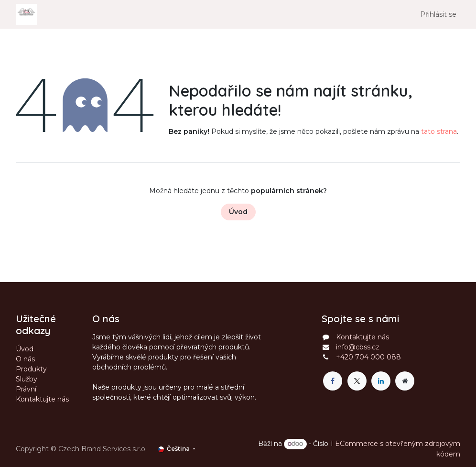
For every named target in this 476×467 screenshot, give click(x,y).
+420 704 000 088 (368, 357)
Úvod (238, 212)
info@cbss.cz (358, 347)
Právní (26, 389)
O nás (25, 359)
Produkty (31, 369)
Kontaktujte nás (42, 399)
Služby (27, 379)
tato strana (439, 131)
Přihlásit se (438, 14)
